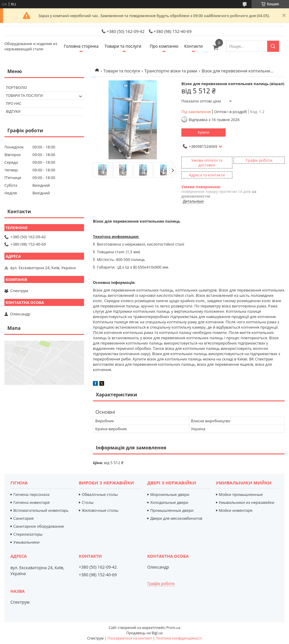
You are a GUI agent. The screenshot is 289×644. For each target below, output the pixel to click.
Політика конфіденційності (179, 638)
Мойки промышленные (241, 494)
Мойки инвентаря (236, 510)
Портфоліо (17, 88)
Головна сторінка (81, 46)
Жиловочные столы (100, 510)
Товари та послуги (123, 46)
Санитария (23, 518)
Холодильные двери (169, 502)
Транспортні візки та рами (171, 71)
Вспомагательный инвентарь (41, 510)
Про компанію (164, 46)
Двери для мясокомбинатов (176, 518)
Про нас (14, 104)
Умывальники (26, 542)
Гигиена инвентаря (31, 502)
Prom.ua (173, 628)
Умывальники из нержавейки (247, 502)
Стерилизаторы (28, 534)
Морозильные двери (170, 494)
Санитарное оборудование (39, 526)
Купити (203, 133)
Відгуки (13, 111)
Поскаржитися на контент (130, 638)
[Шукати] (273, 46)
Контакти (194, 46)
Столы (88, 502)
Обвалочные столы (100, 494)
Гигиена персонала (31, 494)
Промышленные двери (172, 510)
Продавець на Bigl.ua (144, 633)
